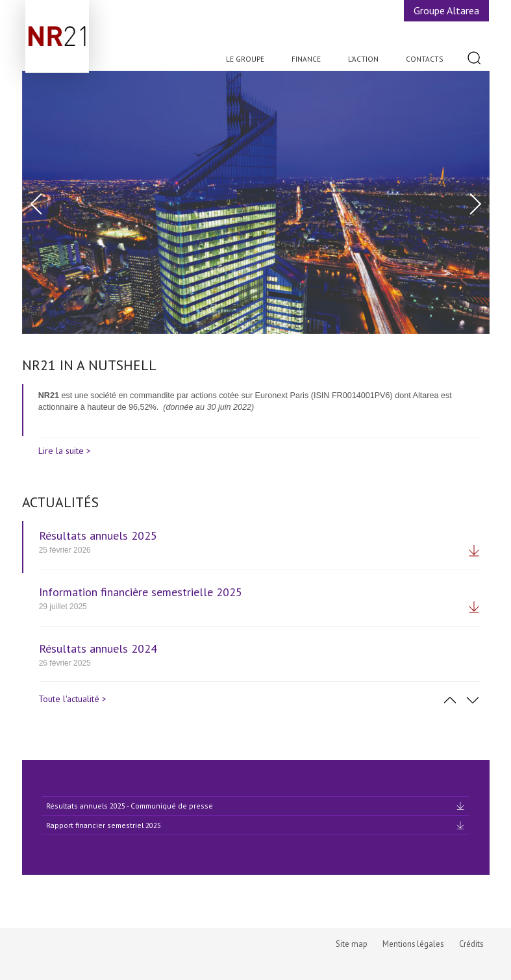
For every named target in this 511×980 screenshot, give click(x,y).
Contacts (425, 59)
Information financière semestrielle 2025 (141, 592)
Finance (306, 59)
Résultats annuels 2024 (98, 648)
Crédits (471, 944)
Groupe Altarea (446, 10)
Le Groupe (245, 59)
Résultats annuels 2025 (98, 535)
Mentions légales (413, 944)
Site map (352, 944)
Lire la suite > (65, 451)
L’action (363, 59)
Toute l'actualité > (72, 699)
